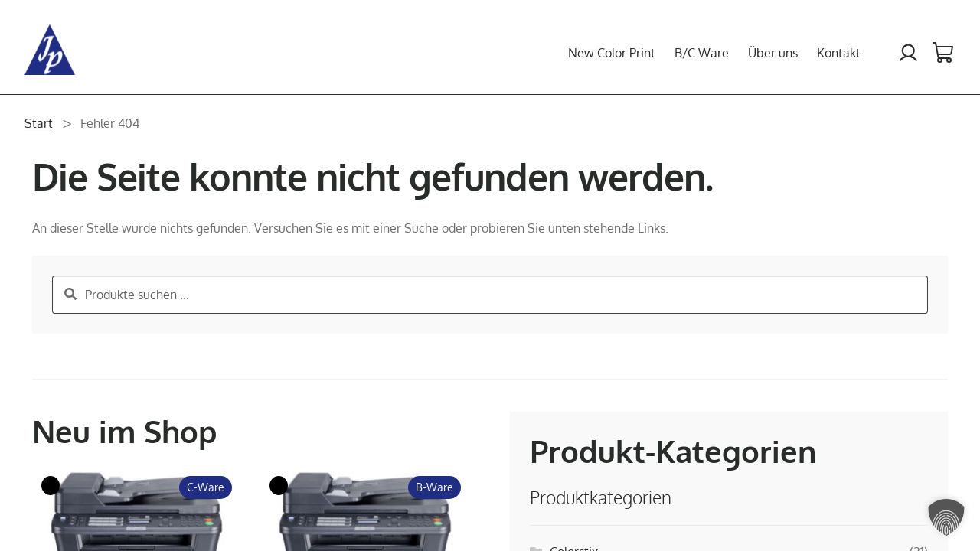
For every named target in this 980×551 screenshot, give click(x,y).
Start (39, 123)
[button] (946, 517)
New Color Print (612, 53)
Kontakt (839, 53)
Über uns (773, 53)
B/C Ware (702, 53)
